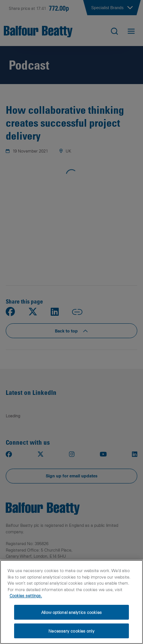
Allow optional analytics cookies (71, 612)
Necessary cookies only (71, 631)
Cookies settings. (26, 596)
